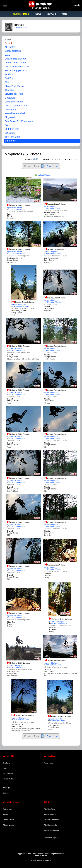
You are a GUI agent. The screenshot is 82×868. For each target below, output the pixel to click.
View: (27, 160)
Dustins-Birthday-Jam (16, 59)
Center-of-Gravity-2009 (17, 66)
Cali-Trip (9, 78)
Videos (11, 825)
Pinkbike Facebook (51, 820)
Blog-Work (10, 117)
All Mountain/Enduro (17, 210)
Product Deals (8, 820)
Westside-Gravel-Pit (15, 113)
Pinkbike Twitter (50, 814)
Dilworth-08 (11, 109)
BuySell (52, 14)
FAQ (5, 768)
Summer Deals (22, 14)
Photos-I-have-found (15, 63)
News (38, 14)
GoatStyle (10, 98)
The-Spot (10, 90)
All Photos (10, 47)
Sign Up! (6, 788)
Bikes (8, 125)
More (65, 14)
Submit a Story (9, 809)
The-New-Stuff (12, 137)
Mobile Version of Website (41, 861)
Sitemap (6, 793)
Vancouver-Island (14, 102)
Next (55, 166)
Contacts (6, 763)
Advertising (48, 763)
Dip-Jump (10, 133)
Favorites (10, 43)
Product (9, 74)
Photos (6, 825)
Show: (46, 160)
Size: (68, 160)
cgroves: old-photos (14, 208)
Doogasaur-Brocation (16, 105)
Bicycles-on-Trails (14, 94)
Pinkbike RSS (49, 809)
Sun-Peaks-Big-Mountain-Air (19, 121)
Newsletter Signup (51, 838)
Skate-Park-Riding (14, 86)
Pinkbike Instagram (51, 830)
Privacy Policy (8, 779)
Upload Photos (43, 175)
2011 (7, 55)
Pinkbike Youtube (51, 825)
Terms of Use (8, 774)
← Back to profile (21, 28)
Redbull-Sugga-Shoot (16, 70)
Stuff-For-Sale (12, 129)
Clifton (8, 82)
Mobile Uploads (13, 51)
